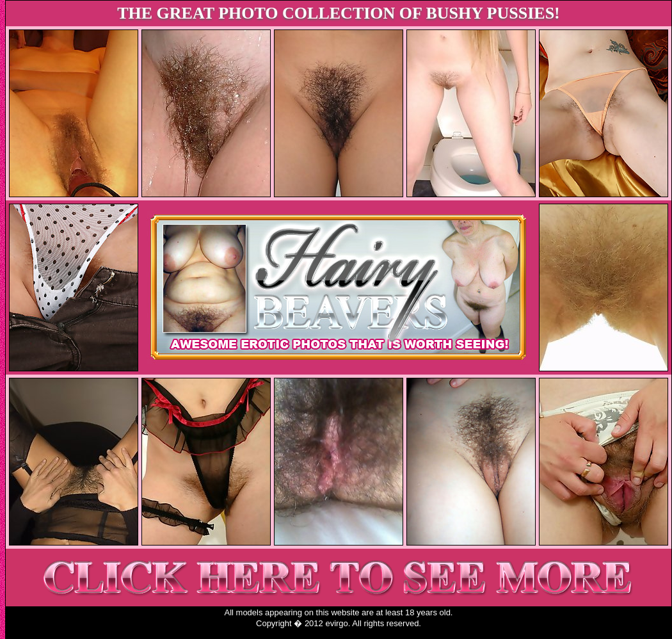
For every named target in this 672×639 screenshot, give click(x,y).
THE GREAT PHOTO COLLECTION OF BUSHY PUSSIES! (339, 13)
